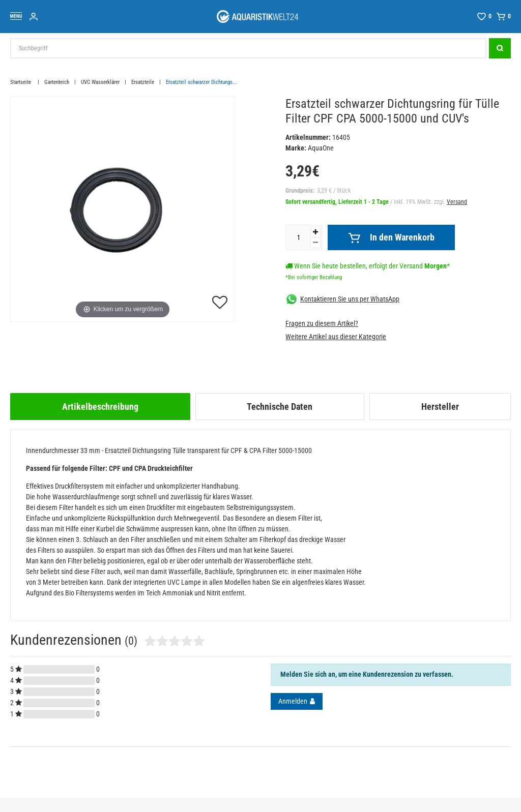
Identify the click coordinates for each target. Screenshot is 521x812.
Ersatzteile (143, 82)
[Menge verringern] (315, 243)
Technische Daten (280, 407)
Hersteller (440, 407)
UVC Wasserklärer (100, 82)
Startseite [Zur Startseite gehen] (21, 82)
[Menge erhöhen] (315, 232)
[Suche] (500, 48)
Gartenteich (57, 82)
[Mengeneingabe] (298, 237)
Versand (457, 202)
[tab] (100, 407)
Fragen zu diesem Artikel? (322, 323)
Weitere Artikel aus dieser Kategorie (336, 337)
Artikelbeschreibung (100, 407)
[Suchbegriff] (248, 48)
